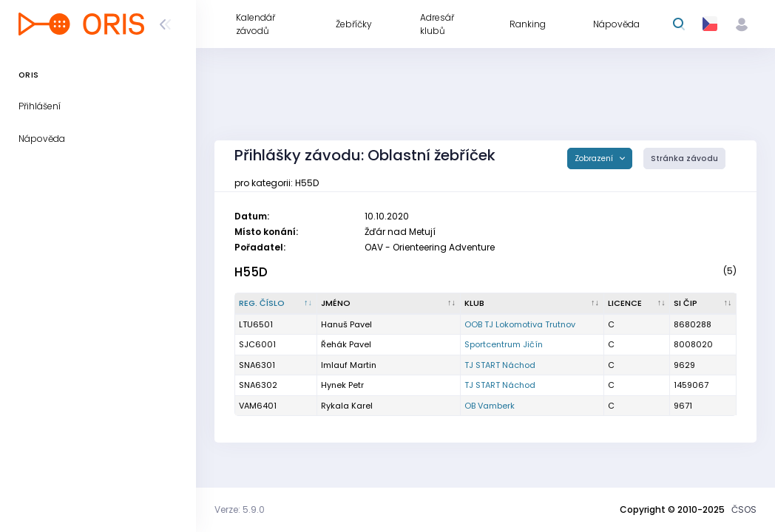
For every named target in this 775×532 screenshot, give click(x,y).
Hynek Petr (342, 385)
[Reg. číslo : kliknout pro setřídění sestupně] (276, 304)
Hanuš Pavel (346, 324)
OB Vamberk (490, 406)
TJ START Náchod (500, 365)
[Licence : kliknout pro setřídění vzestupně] (637, 304)
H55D (251, 272)
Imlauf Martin (349, 365)
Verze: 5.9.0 (240, 509)
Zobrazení (595, 158)
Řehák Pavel (346, 344)
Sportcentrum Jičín (504, 344)
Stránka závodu (684, 158)
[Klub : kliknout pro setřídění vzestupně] (532, 304)
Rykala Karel (347, 406)
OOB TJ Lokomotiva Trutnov (520, 324)
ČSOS (744, 509)
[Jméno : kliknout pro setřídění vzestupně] (389, 304)
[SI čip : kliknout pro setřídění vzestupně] (703, 304)
